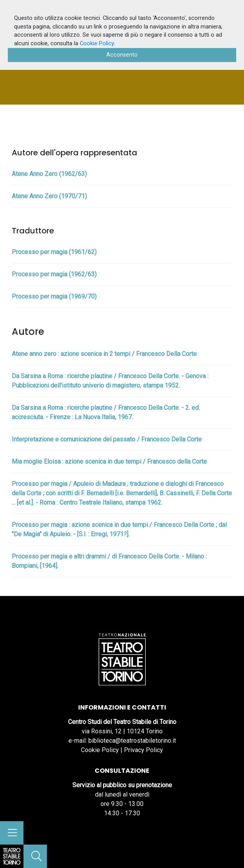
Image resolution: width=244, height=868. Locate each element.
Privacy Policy (144, 750)
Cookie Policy (100, 750)
